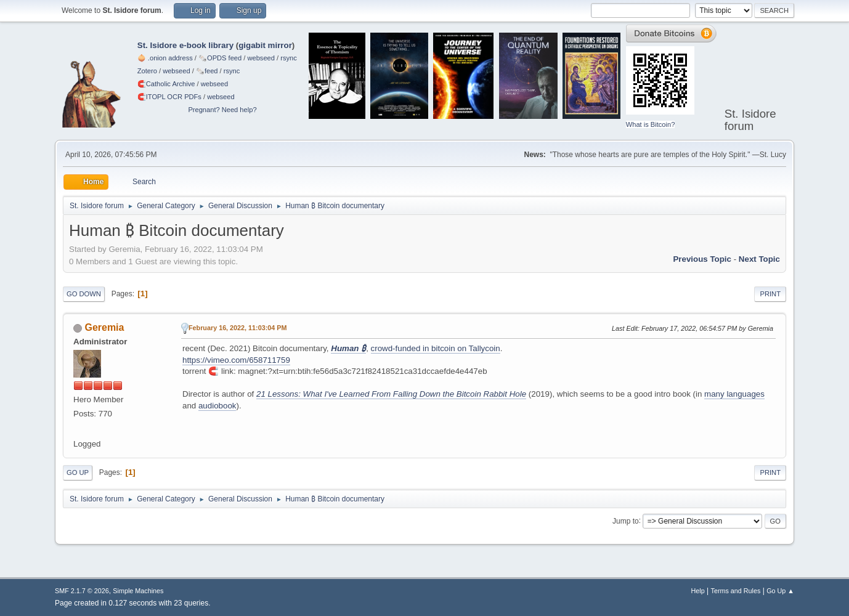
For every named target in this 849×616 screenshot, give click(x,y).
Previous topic (702, 259)
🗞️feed (207, 71)
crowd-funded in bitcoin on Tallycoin (436, 348)
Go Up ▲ (780, 591)
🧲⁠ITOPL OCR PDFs (169, 97)
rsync (289, 58)
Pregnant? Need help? (222, 110)
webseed (261, 58)
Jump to (626, 521)
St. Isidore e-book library (185, 45)
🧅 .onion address (165, 58)
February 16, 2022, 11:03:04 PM (238, 328)
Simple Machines (138, 591)
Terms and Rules (736, 591)
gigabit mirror (265, 45)
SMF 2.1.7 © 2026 (82, 591)
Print (770, 294)
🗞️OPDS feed (220, 58)
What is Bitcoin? (651, 124)
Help (698, 591)
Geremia (104, 327)
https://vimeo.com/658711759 (236, 360)
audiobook (217, 406)
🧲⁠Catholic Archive (166, 84)
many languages (734, 394)
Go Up (78, 472)
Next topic (759, 259)
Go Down (84, 294)
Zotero (147, 71)
